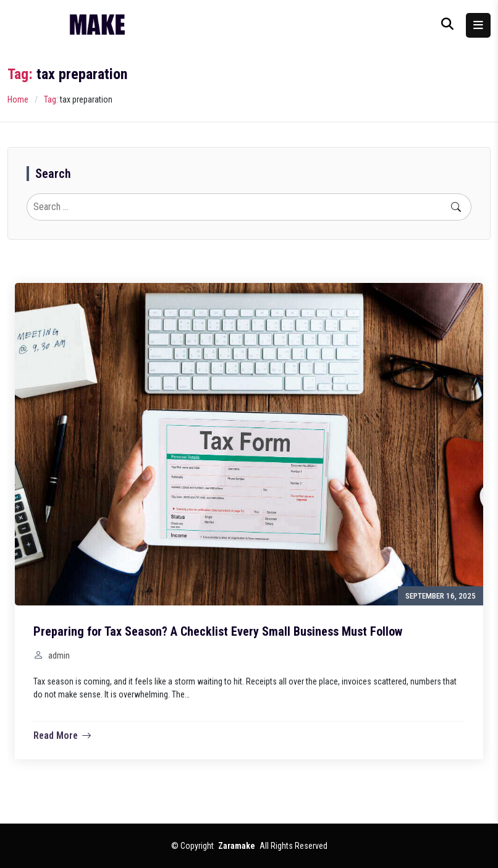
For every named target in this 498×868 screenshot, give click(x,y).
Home (18, 99)
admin (59, 655)
